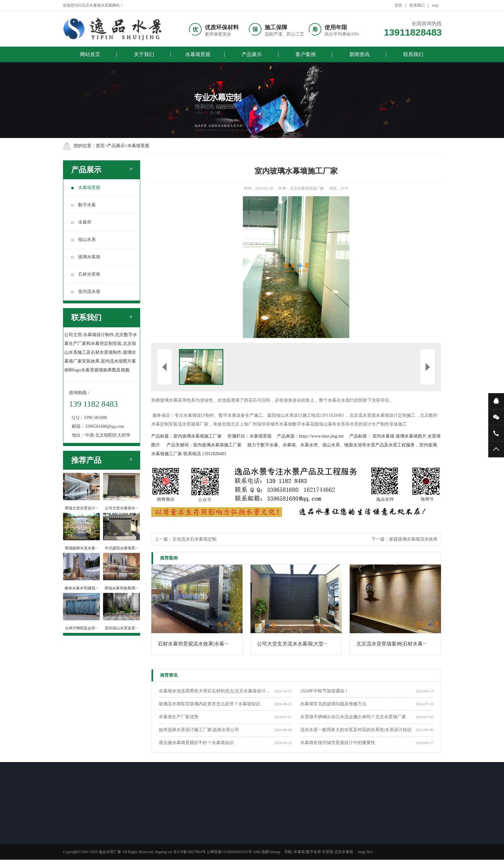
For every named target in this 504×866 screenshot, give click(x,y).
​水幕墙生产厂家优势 (179, 717)
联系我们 (417, 5)
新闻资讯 (359, 54)
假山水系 (83, 240)
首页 (398, 5)
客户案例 (306, 54)
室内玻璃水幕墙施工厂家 (198, 436)
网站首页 (90, 54)
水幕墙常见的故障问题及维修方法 (333, 704)
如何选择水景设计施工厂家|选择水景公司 (199, 730)
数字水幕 (83, 205)
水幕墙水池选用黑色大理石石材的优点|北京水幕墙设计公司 (216, 691)
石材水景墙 (86, 274)
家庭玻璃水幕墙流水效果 (413, 539)
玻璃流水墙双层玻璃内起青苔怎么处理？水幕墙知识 (209, 704)
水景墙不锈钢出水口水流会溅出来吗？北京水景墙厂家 (353, 717)
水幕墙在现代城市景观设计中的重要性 (338, 743)
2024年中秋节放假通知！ (324, 691)
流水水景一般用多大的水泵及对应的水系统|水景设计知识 (356, 730)
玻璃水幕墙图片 (411, 436)
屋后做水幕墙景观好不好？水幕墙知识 (196, 743)
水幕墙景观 (198, 54)
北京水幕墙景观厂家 (307, 188)
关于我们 (144, 54)
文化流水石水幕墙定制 (194, 539)
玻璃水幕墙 (86, 257)
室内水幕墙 (383, 436)
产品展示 (252, 54)
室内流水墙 (86, 292)
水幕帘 (81, 222)
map (435, 5)
